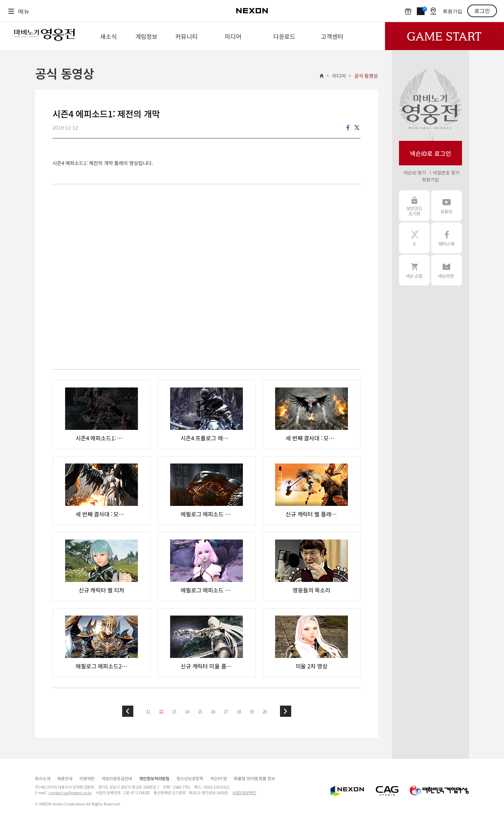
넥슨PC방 (218, 778)
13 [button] (174, 711)
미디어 (339, 76)
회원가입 (453, 11)
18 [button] (239, 711)
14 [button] (187, 711)
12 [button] (161, 711)
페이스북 (447, 238)
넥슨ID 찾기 (415, 173)
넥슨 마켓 (447, 270)
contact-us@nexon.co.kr (70, 792)
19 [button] (252, 711)
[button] (128, 711)
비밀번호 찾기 (446, 173)
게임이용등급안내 (117, 778)
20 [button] (265, 711)
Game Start (444, 36)
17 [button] (226, 711)
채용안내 (65, 778)
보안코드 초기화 (414, 206)
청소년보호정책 (190, 778)
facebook (348, 128)
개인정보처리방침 (154, 778)
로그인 (482, 11)
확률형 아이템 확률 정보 (254, 778)
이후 (286, 711)
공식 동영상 (366, 76)
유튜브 (447, 206)
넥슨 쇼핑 (414, 270)
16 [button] (213, 711)
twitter (357, 128)
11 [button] (148, 711)
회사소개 (43, 778)
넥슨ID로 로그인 (430, 153)
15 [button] (200, 711)
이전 (128, 711)
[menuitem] (108, 36)
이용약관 (87, 778)
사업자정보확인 (244, 792)
